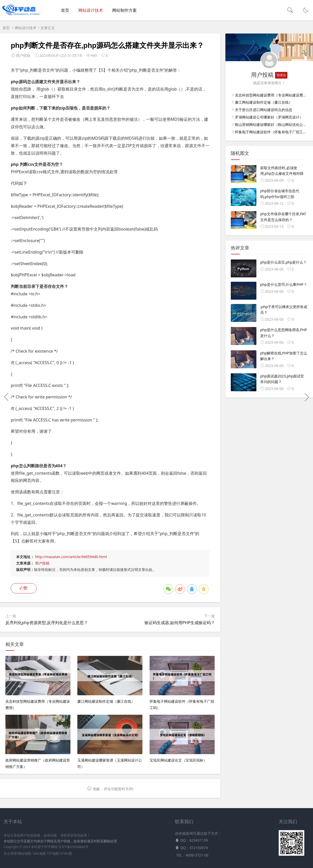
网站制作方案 (124, 10)
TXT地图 (53, 854)
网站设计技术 (91, 10)
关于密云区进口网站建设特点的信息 (264, 110)
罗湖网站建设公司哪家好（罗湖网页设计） (269, 117)
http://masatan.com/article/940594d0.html (71, 557)
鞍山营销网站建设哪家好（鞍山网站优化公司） (273, 124)
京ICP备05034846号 (73, 847)
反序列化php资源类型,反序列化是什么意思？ (47, 623)
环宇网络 (51, 847)
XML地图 (39, 854)
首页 (65, 10)
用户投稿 (42, 563)
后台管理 (10, 854)
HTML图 (66, 854)
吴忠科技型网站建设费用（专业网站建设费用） (273, 95)
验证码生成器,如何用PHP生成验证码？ (180, 623)
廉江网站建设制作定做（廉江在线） (264, 102)
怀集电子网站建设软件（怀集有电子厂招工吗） (273, 132)
